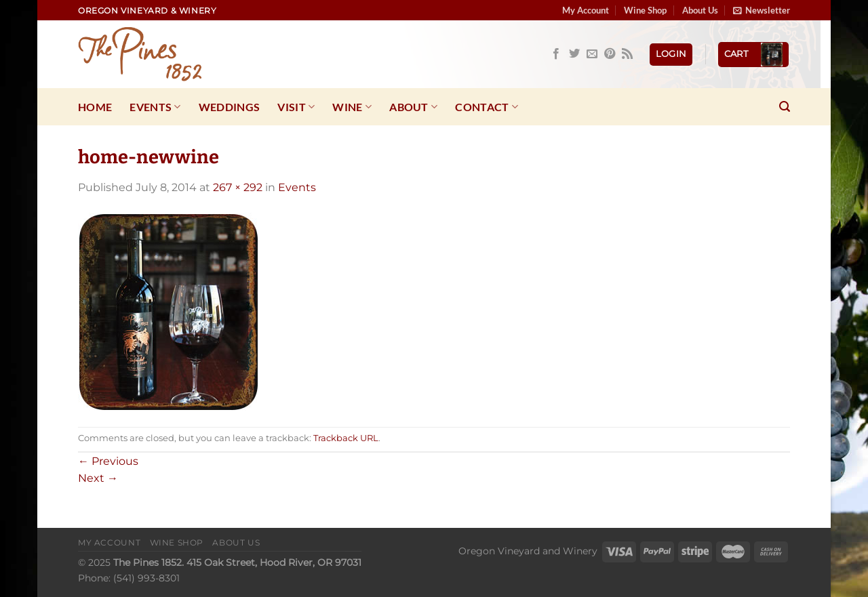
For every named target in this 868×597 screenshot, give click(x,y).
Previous (108, 461)
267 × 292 (238, 187)
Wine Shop (645, 10)
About (413, 107)
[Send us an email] (592, 54)
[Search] (785, 107)
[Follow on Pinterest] (610, 54)
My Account (586, 10)
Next (98, 478)
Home (95, 107)
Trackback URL (346, 438)
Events (155, 107)
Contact (487, 107)
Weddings (230, 107)
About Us (700, 10)
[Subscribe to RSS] (627, 54)
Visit (296, 107)
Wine (352, 107)
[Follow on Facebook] (556, 54)
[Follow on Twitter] (574, 54)
